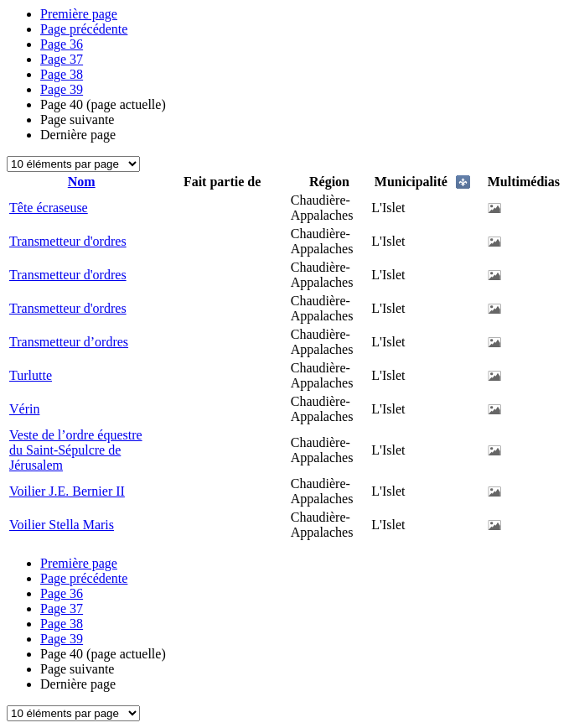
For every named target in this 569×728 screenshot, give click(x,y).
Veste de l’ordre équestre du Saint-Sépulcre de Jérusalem (76, 450)
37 (62, 59)
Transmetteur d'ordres (68, 241)
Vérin (24, 409)
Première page (79, 14)
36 (62, 44)
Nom (82, 182)
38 (62, 74)
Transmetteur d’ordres (69, 342)
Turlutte (31, 375)
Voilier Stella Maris (62, 525)
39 (62, 89)
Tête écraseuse (49, 208)
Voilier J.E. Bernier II (67, 491)
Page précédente (84, 29)
